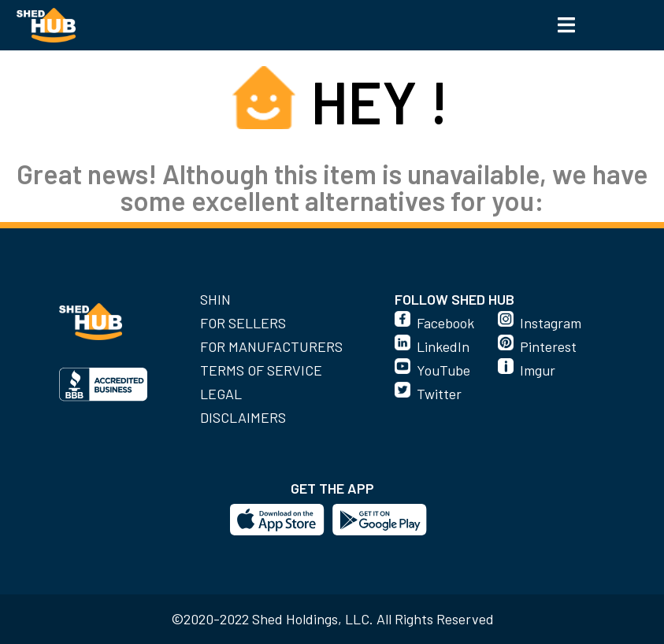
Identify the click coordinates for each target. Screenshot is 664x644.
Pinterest (548, 346)
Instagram (551, 323)
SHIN (215, 299)
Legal (221, 394)
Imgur (538, 370)
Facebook (445, 323)
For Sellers (243, 323)
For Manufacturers (271, 346)
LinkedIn (443, 346)
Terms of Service (261, 370)
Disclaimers (243, 417)
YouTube (443, 370)
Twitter (439, 394)
